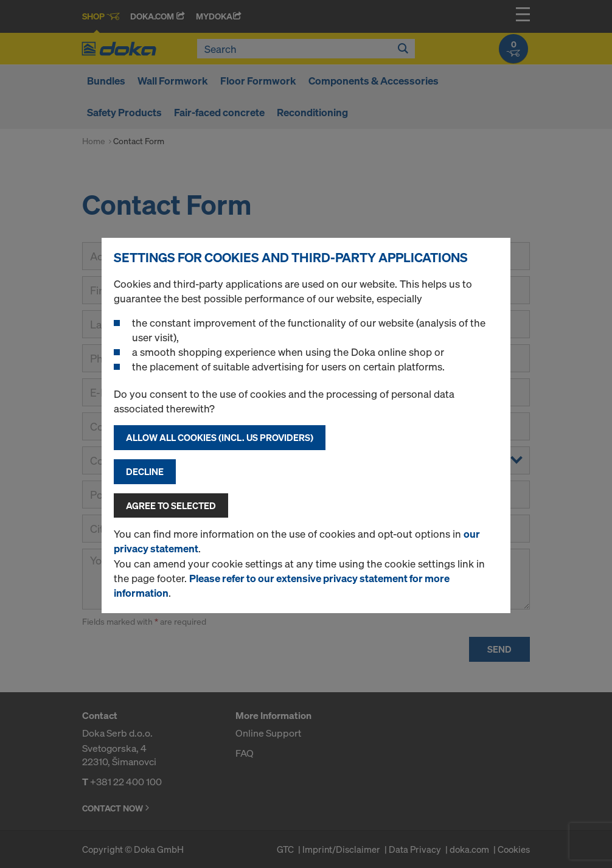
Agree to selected (171, 505)
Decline (145, 471)
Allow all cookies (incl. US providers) (220, 437)
